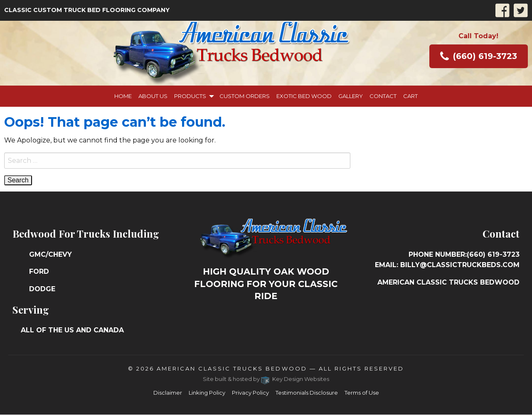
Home (123, 96)
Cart (410, 96)
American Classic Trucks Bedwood (232, 368)
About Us (153, 96)
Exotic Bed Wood (304, 96)
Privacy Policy (250, 393)
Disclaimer (168, 393)
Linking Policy (207, 393)
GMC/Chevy (50, 254)
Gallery (351, 96)
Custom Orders (245, 96)
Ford (39, 271)
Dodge (42, 289)
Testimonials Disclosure (307, 393)
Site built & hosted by (266, 379)
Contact (383, 96)
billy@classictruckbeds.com (460, 265)
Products (190, 96)
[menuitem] (123, 96)
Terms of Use (362, 393)
